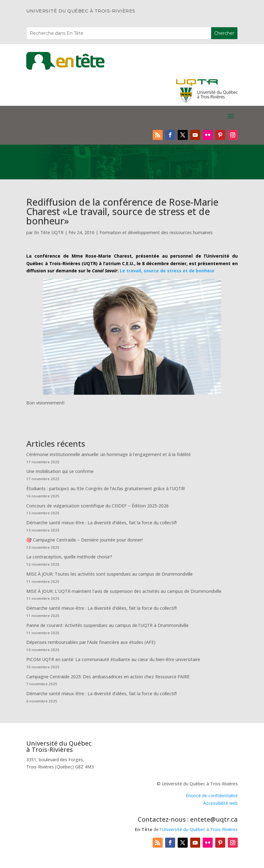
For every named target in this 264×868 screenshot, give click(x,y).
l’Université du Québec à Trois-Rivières (199, 829)
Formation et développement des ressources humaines (156, 232)
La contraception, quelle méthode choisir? (69, 557)
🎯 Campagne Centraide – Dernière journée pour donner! (84, 540)
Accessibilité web (221, 803)
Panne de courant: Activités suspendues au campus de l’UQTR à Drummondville (107, 625)
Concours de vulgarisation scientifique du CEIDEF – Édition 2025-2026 (97, 506)
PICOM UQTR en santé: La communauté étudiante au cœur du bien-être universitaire (113, 659)
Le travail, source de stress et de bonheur (167, 271)
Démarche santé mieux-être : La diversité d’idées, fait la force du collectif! (102, 523)
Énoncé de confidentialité (212, 796)
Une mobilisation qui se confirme (60, 471)
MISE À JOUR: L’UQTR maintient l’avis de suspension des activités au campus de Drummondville (124, 591)
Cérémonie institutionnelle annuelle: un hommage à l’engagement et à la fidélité (109, 454)
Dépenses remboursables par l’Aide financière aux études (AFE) (91, 642)
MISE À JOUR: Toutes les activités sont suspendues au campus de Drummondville (109, 574)
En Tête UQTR (49, 232)
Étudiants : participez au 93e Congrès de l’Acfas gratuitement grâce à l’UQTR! (106, 488)
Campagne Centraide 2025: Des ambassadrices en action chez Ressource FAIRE (108, 677)
